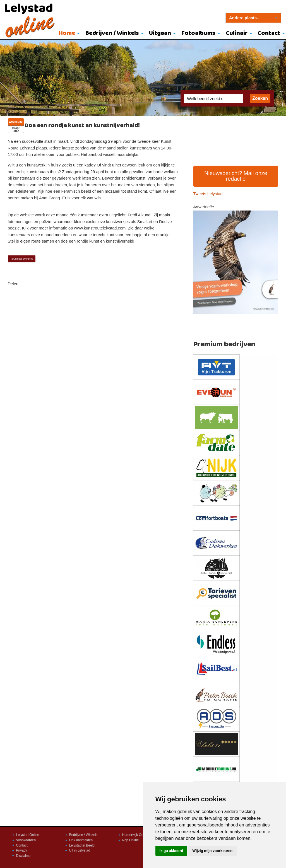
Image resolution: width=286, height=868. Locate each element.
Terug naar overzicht (21, 259)
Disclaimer (24, 856)
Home (67, 33)
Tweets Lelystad (208, 194)
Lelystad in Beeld (82, 845)
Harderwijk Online (135, 835)
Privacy (22, 850)
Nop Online (131, 840)
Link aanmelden (81, 840)
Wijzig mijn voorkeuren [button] (212, 851)
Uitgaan (160, 33)
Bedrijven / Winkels (112, 33)
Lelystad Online (28, 835)
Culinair (237, 33)
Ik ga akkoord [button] (171, 851)
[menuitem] (68, 34)
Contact (22, 845)
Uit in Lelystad (80, 850)
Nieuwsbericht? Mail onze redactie (236, 176)
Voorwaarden (26, 840)
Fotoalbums (198, 33)
